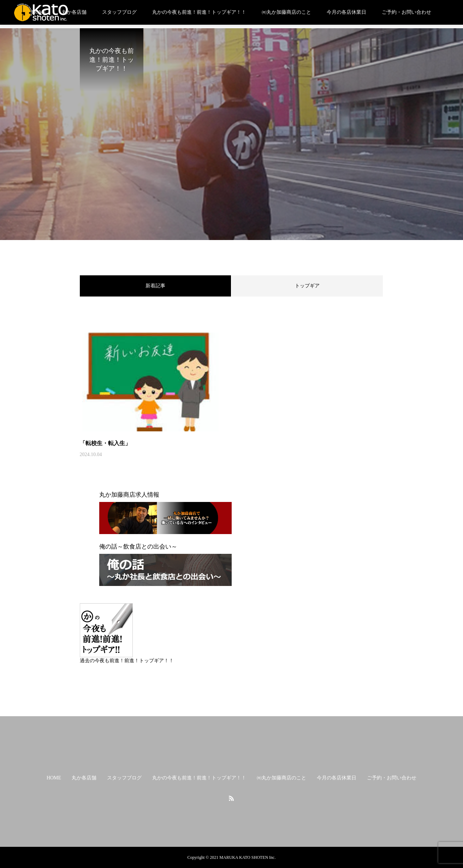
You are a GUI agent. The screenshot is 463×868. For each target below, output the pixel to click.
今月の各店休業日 (346, 12)
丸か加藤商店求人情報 (129, 495)
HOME (54, 778)
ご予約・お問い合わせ (406, 12)
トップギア (307, 286)
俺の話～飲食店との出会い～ (138, 547)
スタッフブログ (119, 12)
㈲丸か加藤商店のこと (286, 12)
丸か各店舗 (74, 12)
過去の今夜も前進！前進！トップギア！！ (127, 661)
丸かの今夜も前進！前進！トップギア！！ (199, 12)
